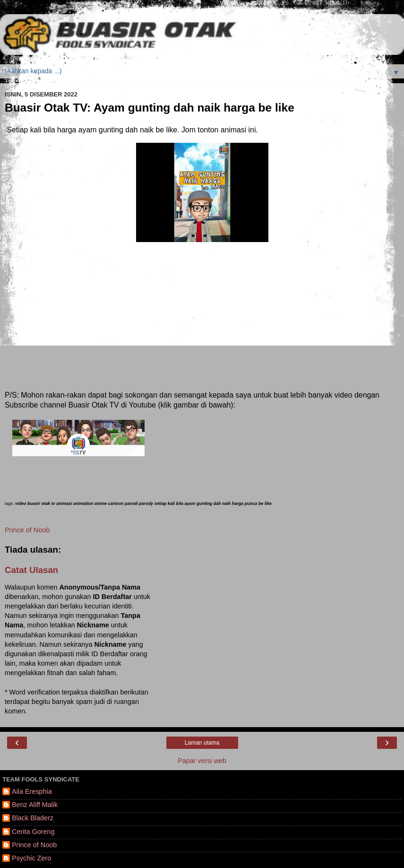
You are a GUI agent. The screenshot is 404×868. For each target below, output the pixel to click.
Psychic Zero (31, 858)
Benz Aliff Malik (35, 805)
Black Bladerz (33, 818)
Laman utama (202, 743)
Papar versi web (202, 761)
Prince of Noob (27, 530)
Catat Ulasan (31, 570)
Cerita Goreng (33, 832)
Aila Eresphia (32, 791)
